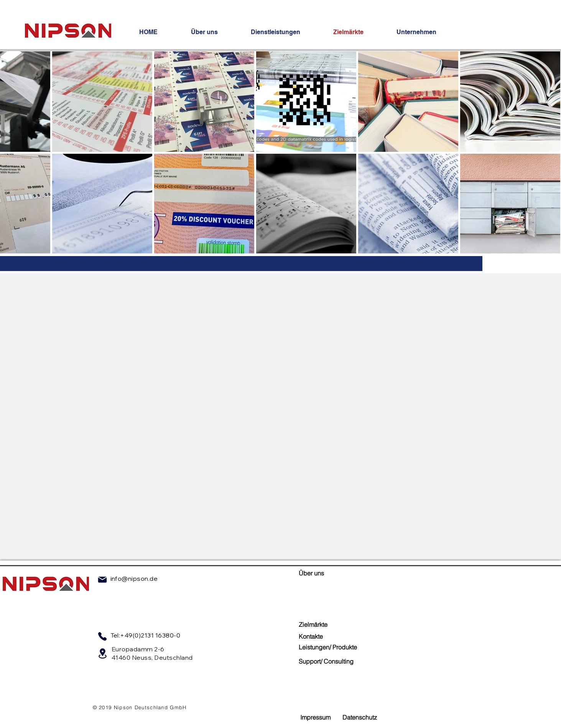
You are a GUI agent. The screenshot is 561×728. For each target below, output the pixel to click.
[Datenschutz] (360, 717)
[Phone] (102, 636)
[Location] (103, 653)
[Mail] (102, 579)
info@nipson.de (134, 578)
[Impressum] (316, 717)
